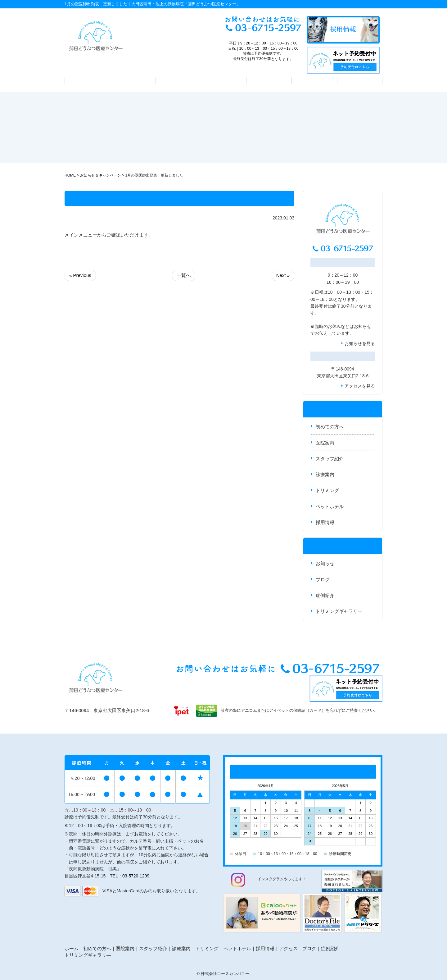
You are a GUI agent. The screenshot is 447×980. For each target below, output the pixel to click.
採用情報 (325, 522)
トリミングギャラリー (339, 611)
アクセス (360, 81)
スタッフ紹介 (178, 81)
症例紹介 (325, 595)
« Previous (80, 275)
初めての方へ (88, 81)
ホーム (72, 948)
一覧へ (184, 275)
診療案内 (223, 81)
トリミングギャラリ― (88, 955)
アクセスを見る (360, 386)
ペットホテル (314, 81)
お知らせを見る (360, 343)
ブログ (323, 580)
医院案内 (133, 81)
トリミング (269, 81)
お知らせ (363, 326)
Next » (283, 275)
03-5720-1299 (136, 876)
